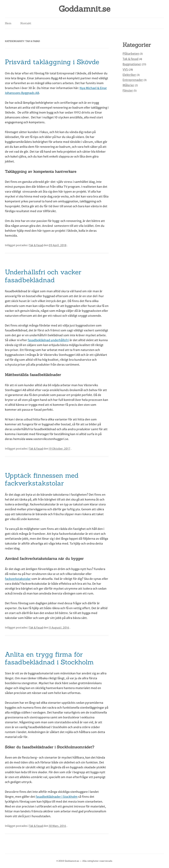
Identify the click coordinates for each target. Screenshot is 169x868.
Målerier (128, 85)
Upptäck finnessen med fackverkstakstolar (42, 479)
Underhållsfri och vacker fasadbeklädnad (43, 276)
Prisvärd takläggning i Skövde (52, 62)
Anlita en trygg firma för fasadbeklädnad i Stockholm (49, 658)
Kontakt (26, 23)
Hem (8, 23)
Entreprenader (133, 80)
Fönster (128, 90)
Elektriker (129, 75)
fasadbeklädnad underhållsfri (48, 340)
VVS (125, 69)
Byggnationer (132, 64)
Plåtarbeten (131, 54)
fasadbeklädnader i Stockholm (57, 797)
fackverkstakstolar (18, 579)
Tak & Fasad (36, 245)
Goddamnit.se (84, 9)
